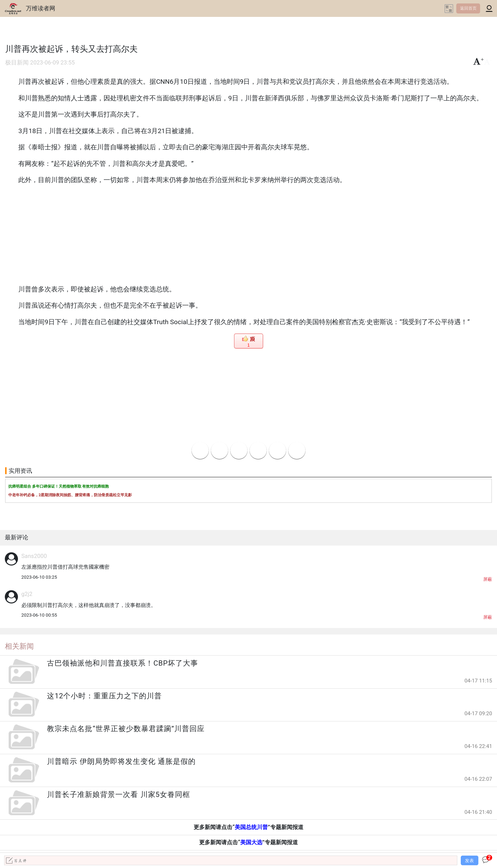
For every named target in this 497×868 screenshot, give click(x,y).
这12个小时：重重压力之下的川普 (104, 696)
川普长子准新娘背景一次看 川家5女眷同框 (119, 795)
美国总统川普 (251, 827)
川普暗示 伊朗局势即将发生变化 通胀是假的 (121, 761)
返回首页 (468, 8)
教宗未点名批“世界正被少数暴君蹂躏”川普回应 (126, 729)
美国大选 (251, 842)
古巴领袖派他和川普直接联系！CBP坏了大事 (123, 663)
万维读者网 (41, 8)
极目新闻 (17, 63)
